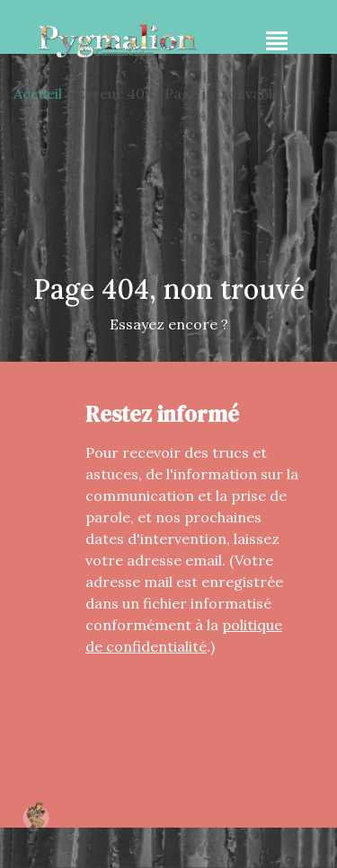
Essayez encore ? (169, 324)
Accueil (38, 93)
